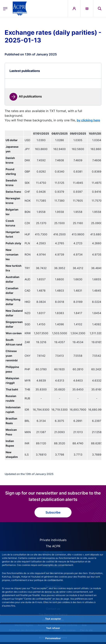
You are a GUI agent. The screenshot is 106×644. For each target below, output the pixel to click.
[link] (26, 97)
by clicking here (88, 120)
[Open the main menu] (5, 9)
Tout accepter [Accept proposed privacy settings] (53, 619)
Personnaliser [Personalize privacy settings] (53, 638)
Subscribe (53, 512)
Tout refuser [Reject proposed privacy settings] (53, 628)
